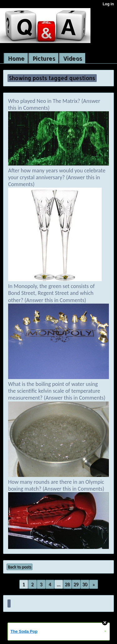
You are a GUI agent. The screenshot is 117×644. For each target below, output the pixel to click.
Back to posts (19, 567)
